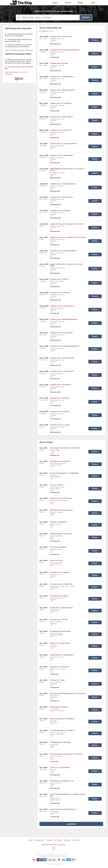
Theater (81, 3)
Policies (49, 840)
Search (86, 17)
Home (31, 840)
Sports (56, 3)
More (94, 3)
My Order (67, 840)
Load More (71, 824)
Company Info (39, 840)
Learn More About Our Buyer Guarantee (19, 50)
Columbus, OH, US (46, 31)
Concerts (69, 3)
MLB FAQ (76, 840)
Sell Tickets (58, 840)
